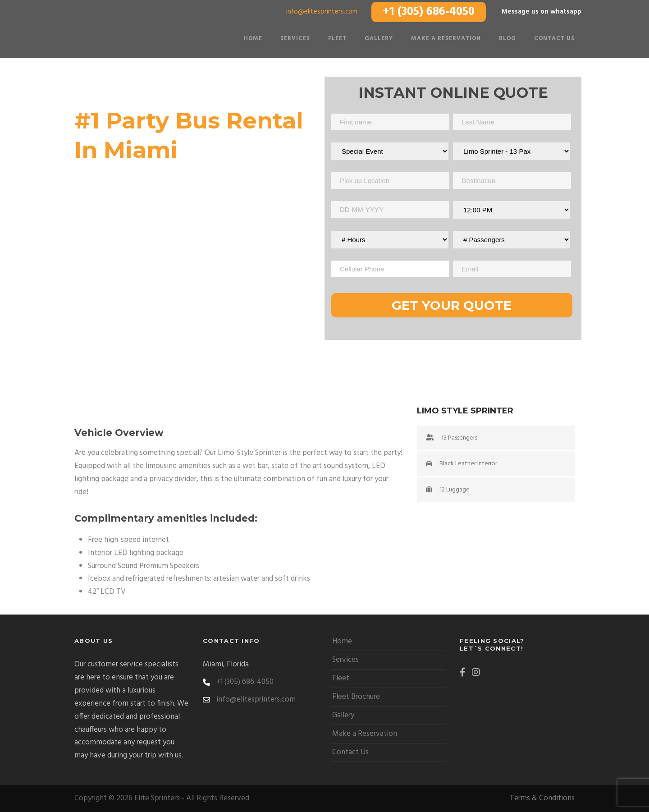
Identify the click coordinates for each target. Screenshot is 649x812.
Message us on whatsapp (542, 12)
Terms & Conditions (542, 798)
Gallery (379, 39)
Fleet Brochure (356, 697)
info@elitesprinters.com (322, 12)
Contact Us (554, 39)
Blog (507, 39)
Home (253, 39)
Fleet (337, 39)
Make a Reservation (446, 39)
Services (295, 39)
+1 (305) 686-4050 (429, 12)
